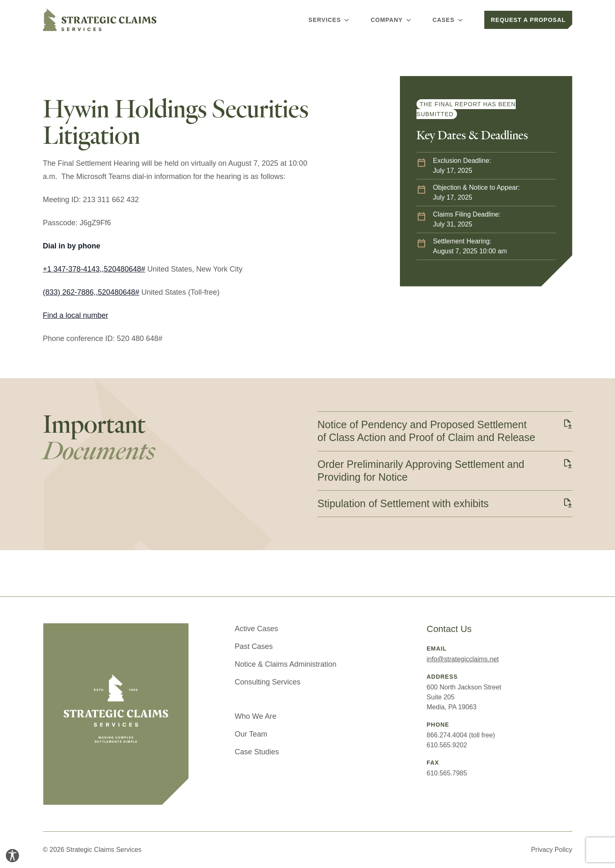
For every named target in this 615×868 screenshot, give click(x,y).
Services (330, 20)
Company (391, 20)
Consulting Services (268, 682)
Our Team (251, 734)
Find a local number (76, 315)
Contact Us (449, 629)
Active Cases (257, 629)
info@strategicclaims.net (463, 659)
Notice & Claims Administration (286, 664)
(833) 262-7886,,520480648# (91, 292)
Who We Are (256, 716)
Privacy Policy (552, 850)
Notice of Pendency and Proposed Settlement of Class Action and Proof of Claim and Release (427, 431)
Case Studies (257, 752)
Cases (449, 20)
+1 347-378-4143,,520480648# (94, 269)
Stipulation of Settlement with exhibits (403, 503)
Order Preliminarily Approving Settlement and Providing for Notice (421, 471)
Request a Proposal (528, 20)
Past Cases (254, 646)
